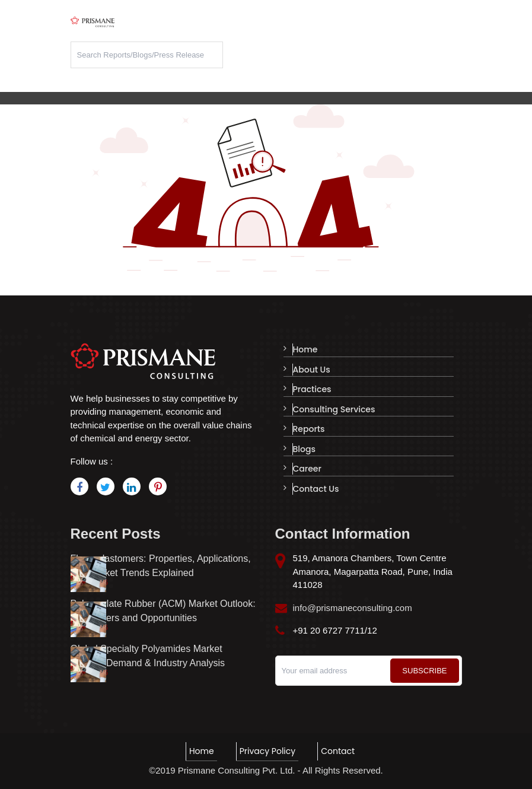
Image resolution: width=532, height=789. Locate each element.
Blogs (304, 446)
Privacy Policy (267, 751)
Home (305, 349)
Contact (337, 751)
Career (307, 465)
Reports (308, 427)
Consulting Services (334, 408)
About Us (311, 369)
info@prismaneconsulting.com (353, 608)
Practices (312, 388)
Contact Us (316, 485)
